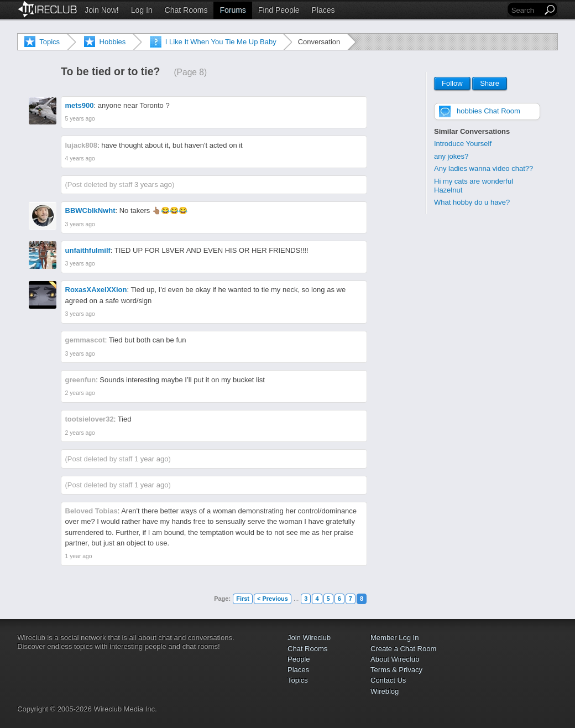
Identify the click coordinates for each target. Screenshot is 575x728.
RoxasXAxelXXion (96, 290)
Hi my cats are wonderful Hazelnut (474, 186)
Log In (142, 10)
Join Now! (101, 10)
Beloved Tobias (92, 511)
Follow (452, 84)
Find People (279, 10)
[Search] (526, 10)
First (243, 599)
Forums (232, 10)
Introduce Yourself (463, 144)
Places (323, 10)
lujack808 (82, 145)
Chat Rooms (186, 10)
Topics (49, 42)
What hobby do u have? (472, 202)
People (299, 659)
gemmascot (85, 340)
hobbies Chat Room (488, 111)
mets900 (80, 105)
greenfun (81, 380)
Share (490, 84)
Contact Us (388, 680)
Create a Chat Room (403, 649)
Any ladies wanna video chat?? (483, 168)
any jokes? (451, 156)
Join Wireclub (309, 638)
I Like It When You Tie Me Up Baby (221, 42)
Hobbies (113, 42)
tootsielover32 (90, 419)
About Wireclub (395, 659)
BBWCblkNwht (90, 210)
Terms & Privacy (396, 670)
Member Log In (394, 638)
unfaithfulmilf (88, 250)
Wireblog (385, 691)
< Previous (273, 599)
